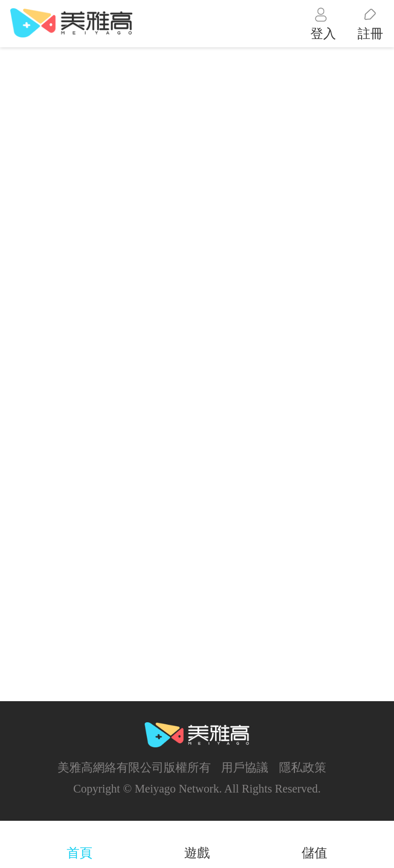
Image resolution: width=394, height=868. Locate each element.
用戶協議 (245, 768)
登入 (323, 34)
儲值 (314, 853)
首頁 (80, 853)
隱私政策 (303, 768)
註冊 (370, 34)
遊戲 (197, 853)
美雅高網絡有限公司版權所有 (134, 768)
